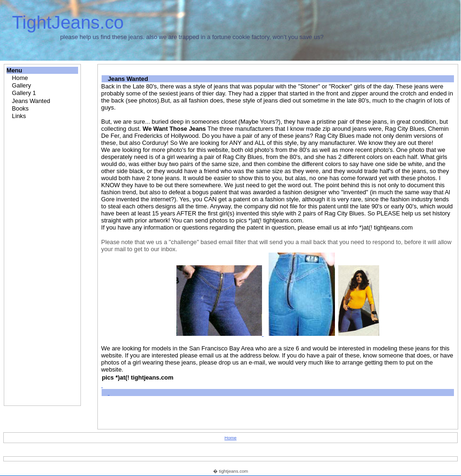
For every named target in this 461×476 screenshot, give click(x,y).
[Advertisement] (43, 262)
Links (19, 116)
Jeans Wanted (31, 101)
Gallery (21, 85)
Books (20, 108)
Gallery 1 (24, 93)
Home (20, 78)
